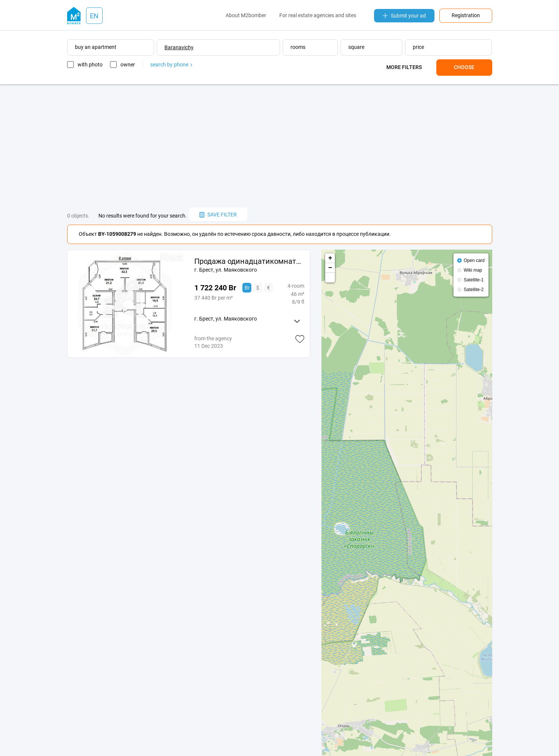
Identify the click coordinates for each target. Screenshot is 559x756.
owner (128, 65)
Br (247, 288)
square (356, 47)
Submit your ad (404, 16)
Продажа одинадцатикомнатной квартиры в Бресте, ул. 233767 (249, 261)
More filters (404, 67)
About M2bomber (246, 15)
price (418, 47)
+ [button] (330, 258)
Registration (466, 15)
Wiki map (473, 270)
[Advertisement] (280, 146)
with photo (90, 65)
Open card (474, 260)
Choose (464, 67)
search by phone (171, 65)
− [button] (330, 268)
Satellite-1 (473, 280)
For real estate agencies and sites (318, 15)
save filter (218, 215)
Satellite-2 (473, 290)
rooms (298, 47)
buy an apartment (96, 47)
